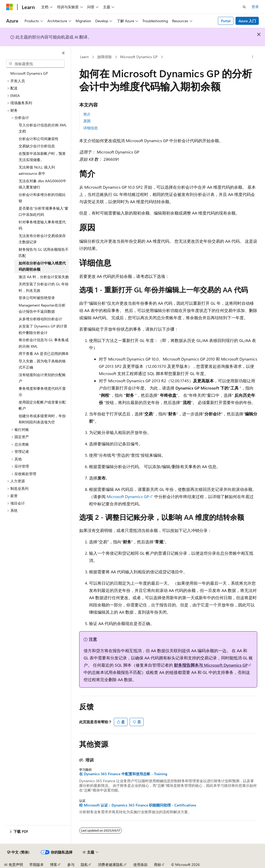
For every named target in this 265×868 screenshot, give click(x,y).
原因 (87, 121)
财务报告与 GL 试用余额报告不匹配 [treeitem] (44, 253)
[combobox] (35, 64)
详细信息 (91, 128)
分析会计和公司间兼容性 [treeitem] (39, 139)
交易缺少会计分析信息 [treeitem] (37, 146)
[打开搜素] (244, 7)
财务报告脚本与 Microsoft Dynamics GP (211, 665)
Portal (226, 21)
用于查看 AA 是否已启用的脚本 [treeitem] (44, 353)
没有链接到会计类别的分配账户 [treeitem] (42, 378)
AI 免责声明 (14, 865)
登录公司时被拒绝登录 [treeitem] (37, 298)
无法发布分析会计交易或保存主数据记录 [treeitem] (42, 239)
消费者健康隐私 (111, 865)
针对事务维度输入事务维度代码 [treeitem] (42, 225)
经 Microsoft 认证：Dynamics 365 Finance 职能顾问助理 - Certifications (138, 805)
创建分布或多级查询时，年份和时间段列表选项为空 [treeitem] (42, 419)
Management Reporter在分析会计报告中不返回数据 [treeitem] (42, 308)
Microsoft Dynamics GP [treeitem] (29, 73)
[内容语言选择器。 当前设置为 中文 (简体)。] (18, 852)
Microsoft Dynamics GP (139, 57)
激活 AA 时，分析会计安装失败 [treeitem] (44, 277)
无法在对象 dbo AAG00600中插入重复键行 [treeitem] (42, 184)
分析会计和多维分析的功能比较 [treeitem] (42, 198)
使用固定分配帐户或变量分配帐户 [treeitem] (42, 405)
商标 (158, 865)
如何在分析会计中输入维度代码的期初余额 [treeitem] (42, 266)
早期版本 (36, 865)
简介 (87, 114)
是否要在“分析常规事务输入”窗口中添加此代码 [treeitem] (43, 211)
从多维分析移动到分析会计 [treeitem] (40, 319)
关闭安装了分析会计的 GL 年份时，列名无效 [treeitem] (44, 287)
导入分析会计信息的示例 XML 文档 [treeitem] (43, 128)
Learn (84, 57)
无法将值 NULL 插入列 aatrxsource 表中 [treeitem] (37, 170)
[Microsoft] (10, 7)
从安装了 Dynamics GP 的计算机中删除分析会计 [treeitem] (43, 329)
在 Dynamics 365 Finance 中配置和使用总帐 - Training (123, 774)
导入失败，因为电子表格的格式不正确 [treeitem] (42, 364)
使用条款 (141, 865)
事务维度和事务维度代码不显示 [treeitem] (42, 392)
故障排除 (105, 57)
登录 (255, 7)
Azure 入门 (247, 21)
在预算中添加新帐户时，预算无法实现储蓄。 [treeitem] (42, 157)
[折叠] (63, 53)
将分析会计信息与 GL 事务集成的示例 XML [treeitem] (44, 343)
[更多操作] (252, 57)
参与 (71, 865)
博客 (54, 865)
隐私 (84, 865)
